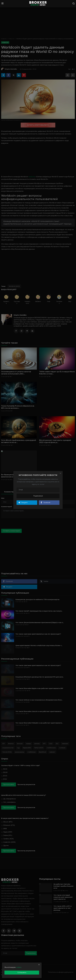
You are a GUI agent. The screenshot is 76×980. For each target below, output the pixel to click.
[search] (74, 3)
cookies (19, 967)
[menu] (2, 3)
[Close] (60, 473)
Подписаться (38, 496)
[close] (39, 965)
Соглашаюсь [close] (22, 972)
